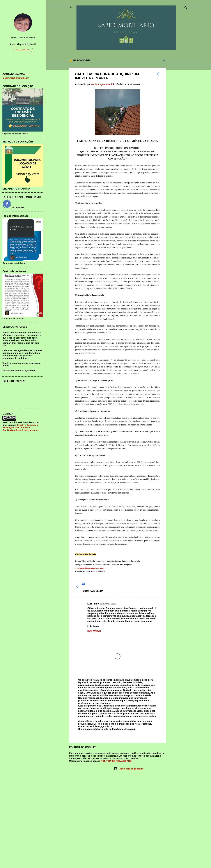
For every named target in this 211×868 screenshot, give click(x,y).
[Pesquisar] (186, 8)
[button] (158, 75)
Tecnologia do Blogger (128, 769)
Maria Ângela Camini (23, 38)
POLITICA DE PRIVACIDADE (116, 761)
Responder (94, 631)
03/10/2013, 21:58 (108, 604)
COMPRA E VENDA (93, 591)
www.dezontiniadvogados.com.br (90, 568)
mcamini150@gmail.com (16, 78)
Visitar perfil (23, 50)
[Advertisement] (178, 102)
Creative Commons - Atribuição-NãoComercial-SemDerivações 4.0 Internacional (21, 428)
